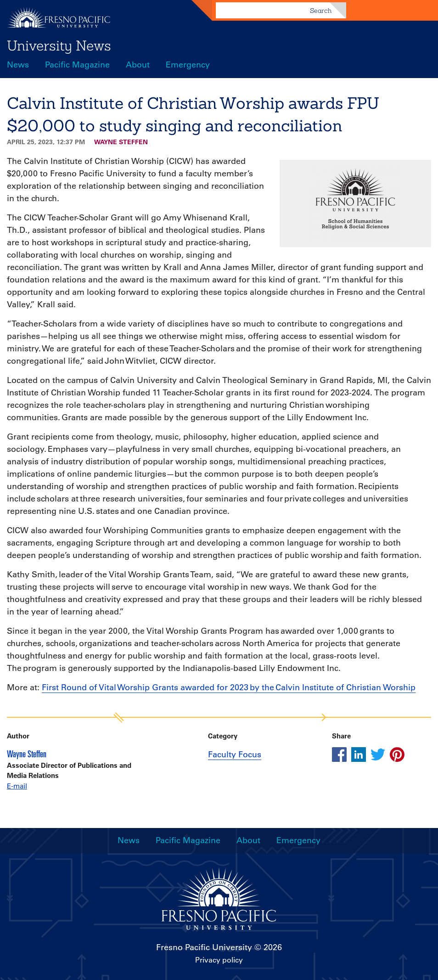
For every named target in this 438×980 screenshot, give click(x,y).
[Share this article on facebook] (339, 755)
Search (321, 11)
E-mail (17, 786)
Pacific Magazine (77, 65)
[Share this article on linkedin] (359, 755)
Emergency (188, 65)
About (138, 65)
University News (59, 45)
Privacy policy (219, 960)
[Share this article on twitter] (378, 755)
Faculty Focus (235, 755)
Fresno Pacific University (204, 947)
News (18, 65)
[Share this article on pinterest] (397, 755)
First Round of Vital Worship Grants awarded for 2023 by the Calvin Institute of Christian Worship (229, 687)
